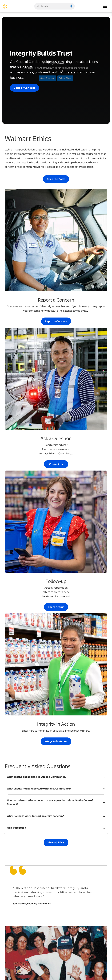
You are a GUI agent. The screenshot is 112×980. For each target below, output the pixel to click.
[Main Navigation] (105, 6)
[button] (56, 777)
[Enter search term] (54, 6)
